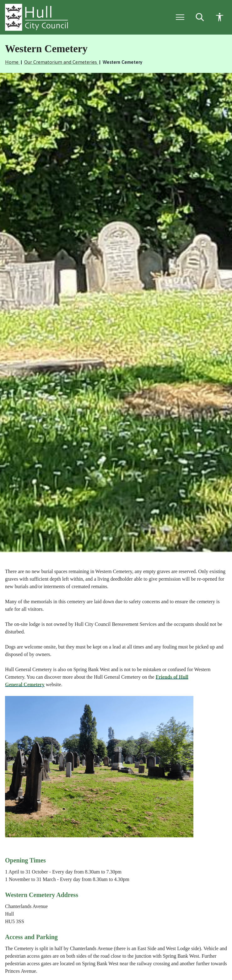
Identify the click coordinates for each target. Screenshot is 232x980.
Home (12, 62)
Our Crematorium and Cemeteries (61, 62)
